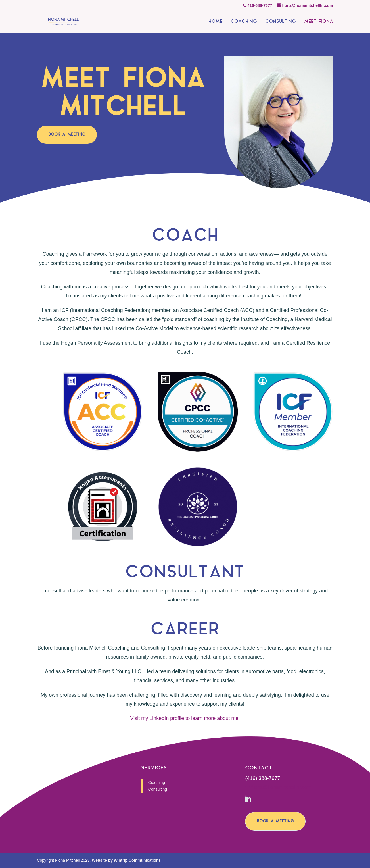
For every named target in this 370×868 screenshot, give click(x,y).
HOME (215, 22)
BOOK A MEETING (67, 135)
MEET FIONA (319, 22)
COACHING (244, 22)
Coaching (157, 782)
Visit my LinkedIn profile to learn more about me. (185, 718)
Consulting (158, 789)
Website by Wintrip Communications (126, 860)
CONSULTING (281, 22)
